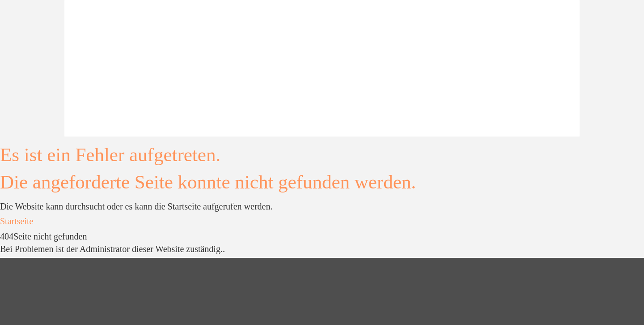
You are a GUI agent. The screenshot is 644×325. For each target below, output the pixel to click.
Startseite (17, 221)
